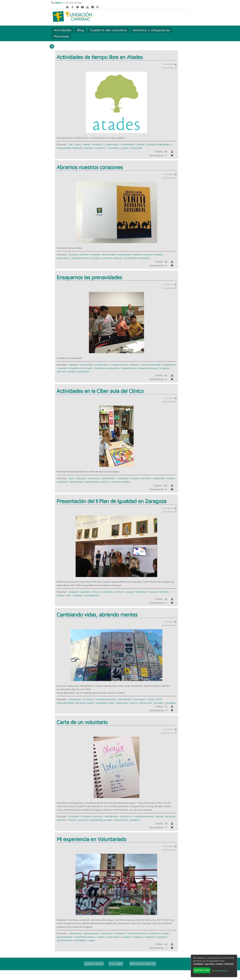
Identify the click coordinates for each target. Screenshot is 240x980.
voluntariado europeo (101, 816)
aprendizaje (92, 478)
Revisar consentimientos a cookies (120, 978)
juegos (125, 144)
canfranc (120, 588)
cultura (134, 699)
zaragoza (73, 588)
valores (101, 933)
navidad (96, 251)
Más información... (221, 971)
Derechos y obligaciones (152, 26)
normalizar (113, 144)
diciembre (74, 364)
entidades (141, 588)
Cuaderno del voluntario (109, 26)
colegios (138, 933)
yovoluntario (113, 933)
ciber (71, 474)
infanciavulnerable (151, 361)
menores (134, 361)
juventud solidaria (121, 478)
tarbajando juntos (148, 364)
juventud (88, 144)
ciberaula (81, 474)
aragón (130, 588)
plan (69, 591)
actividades (136, 144)
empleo (159, 251)
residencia (150, 933)
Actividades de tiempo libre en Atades (100, 53)
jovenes (141, 140)
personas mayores (112, 254)
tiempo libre (146, 699)
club (71, 140)
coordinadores (64, 936)
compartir (100, 144)
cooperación (63, 254)
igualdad (85, 588)
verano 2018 (154, 695)
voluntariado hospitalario (137, 254)
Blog (81, 26)
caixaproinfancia (81, 254)
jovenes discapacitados (159, 140)
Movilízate (61, 32)
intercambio (75, 695)
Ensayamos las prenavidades (89, 273)
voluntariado (128, 140)
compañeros (169, 361)
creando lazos (129, 364)
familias (137, 251)
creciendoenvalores (144, 812)
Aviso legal (116, 959)
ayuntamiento (92, 591)
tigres (78, 140)
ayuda (165, 929)
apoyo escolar (91, 929)
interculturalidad (65, 699)
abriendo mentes (85, 699)
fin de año (87, 364)
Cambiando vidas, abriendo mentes (97, 610)
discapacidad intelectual (69, 144)
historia (96, 588)
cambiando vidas (105, 699)
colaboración (112, 140)
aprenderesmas (65, 933)
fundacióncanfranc (106, 695)
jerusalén (159, 699)
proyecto (78, 591)
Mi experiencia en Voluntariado (91, 835)
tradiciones (122, 699)
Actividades (63, 26)
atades (87, 140)
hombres (164, 588)
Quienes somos (94, 959)
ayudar (160, 812)
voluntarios (94, 474)
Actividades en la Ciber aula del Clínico (100, 387)
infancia (72, 816)
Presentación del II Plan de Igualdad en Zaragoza (111, 497)
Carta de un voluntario (82, 718)
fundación (98, 140)
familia (72, 368)
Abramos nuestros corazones (90, 163)
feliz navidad (109, 251)
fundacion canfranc (79, 251)
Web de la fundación (143, 959)
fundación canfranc (141, 474)
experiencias (121, 816)
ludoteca (96, 254)
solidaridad (83, 368)
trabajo (60, 591)
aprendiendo (77, 478)
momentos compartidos (107, 364)
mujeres (153, 588)
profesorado (102, 361)
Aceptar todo (202, 970)
